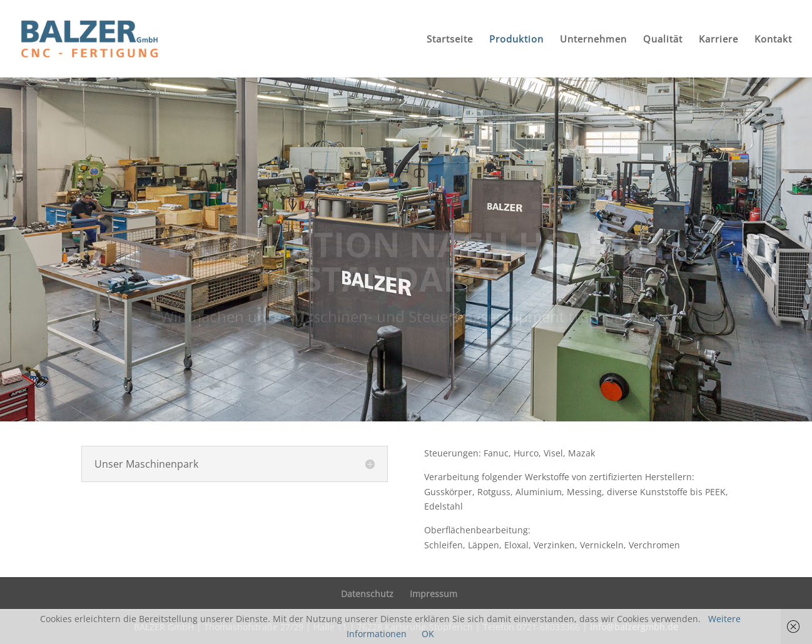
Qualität (663, 40)
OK (428, 634)
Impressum (434, 594)
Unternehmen (593, 40)
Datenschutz (367, 594)
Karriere (718, 40)
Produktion (516, 40)
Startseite (450, 40)
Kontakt (773, 40)
